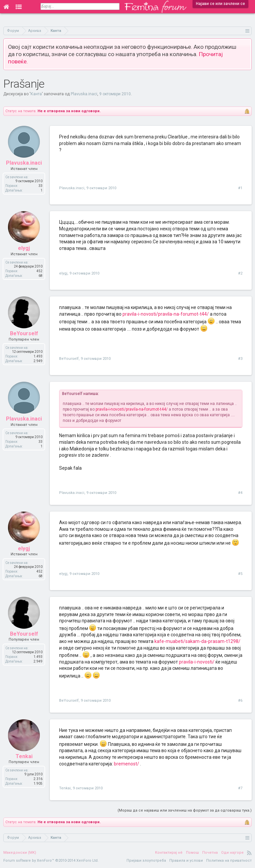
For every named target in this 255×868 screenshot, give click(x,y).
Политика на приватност (229, 861)
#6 (240, 701)
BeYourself (69, 359)
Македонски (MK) (20, 853)
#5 (240, 574)
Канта (36, 94)
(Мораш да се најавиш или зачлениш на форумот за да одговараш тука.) (185, 810)
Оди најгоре (232, 853)
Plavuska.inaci (84, 94)
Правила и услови (186, 861)
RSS (249, 853)
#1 (240, 188)
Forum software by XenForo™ (51, 861)
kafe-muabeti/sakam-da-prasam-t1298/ (197, 641)
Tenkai (65, 788)
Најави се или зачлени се (220, 4)
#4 (240, 493)
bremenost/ (127, 764)
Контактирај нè (169, 853)
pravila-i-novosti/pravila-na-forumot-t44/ (166, 314)
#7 (240, 788)
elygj (63, 273)
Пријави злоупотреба (146, 861)
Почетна (210, 853)
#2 (240, 273)
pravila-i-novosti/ (197, 662)
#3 (240, 359)
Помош (192, 853)
